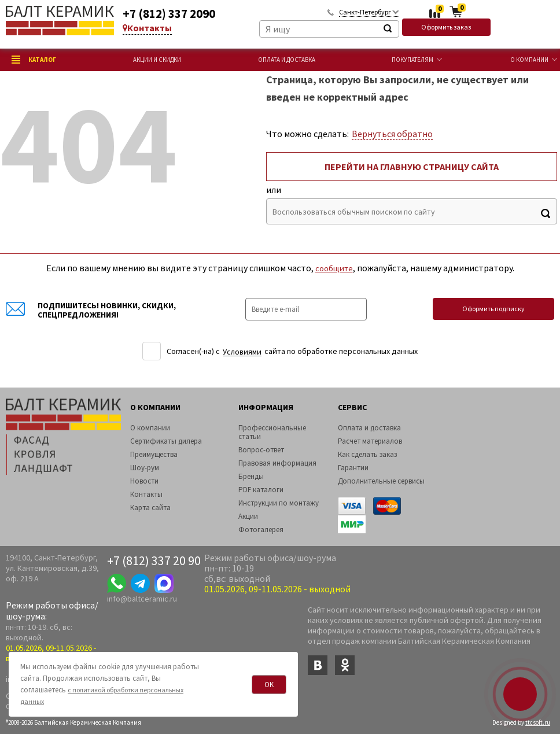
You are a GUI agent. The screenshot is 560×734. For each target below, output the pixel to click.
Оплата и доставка (287, 60)
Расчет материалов (370, 441)
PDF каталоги (261, 490)
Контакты (147, 28)
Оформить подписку (493, 309)
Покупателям (412, 60)
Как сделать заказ (367, 454)
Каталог (34, 60)
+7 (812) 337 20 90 (154, 560)
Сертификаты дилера (166, 441)
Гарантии (353, 468)
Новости (144, 481)
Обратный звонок (331, 11)
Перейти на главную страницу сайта (412, 167)
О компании (529, 60)
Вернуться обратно (392, 134)
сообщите (334, 268)
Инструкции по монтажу (279, 503)
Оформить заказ (446, 27)
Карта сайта (150, 508)
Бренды (251, 476)
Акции (248, 516)
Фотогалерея (261, 530)
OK (269, 685)
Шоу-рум (145, 468)
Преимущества (154, 454)
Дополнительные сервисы (381, 481)
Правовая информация (277, 463)
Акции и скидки (157, 60)
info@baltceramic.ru (142, 599)
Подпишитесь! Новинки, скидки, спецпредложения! (91, 310)
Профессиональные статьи (272, 432)
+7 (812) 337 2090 (169, 14)
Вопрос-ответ (261, 450)
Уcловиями (242, 352)
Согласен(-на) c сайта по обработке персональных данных (292, 351)
